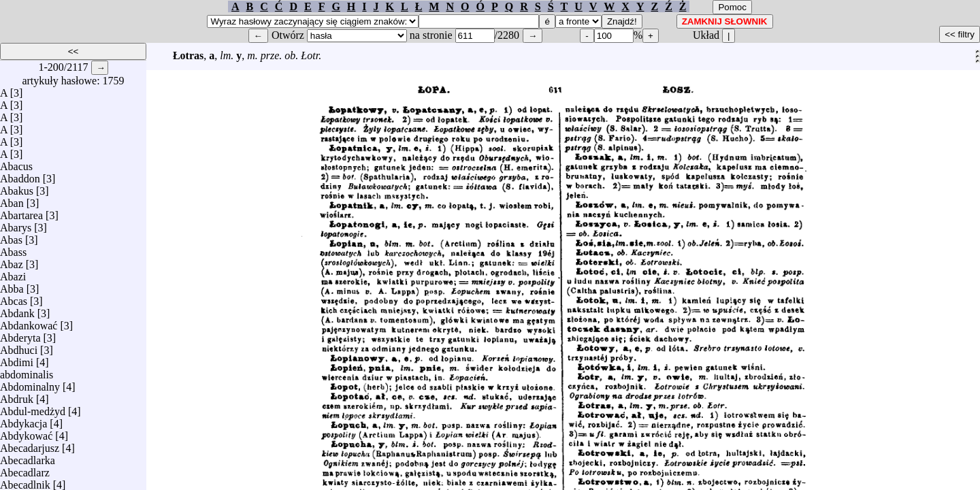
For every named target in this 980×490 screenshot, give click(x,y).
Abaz (12, 261)
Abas (11, 236)
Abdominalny (30, 383)
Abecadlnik (25, 481)
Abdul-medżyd (33, 408)
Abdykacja (23, 420)
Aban (12, 200)
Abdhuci (19, 347)
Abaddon (20, 175)
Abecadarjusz (30, 445)
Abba (12, 285)
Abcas (14, 298)
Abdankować (29, 322)
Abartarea (21, 212)
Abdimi (17, 359)
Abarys (16, 224)
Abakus (17, 187)
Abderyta (20, 334)
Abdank (17, 310)
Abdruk (17, 396)
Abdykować (26, 432)
